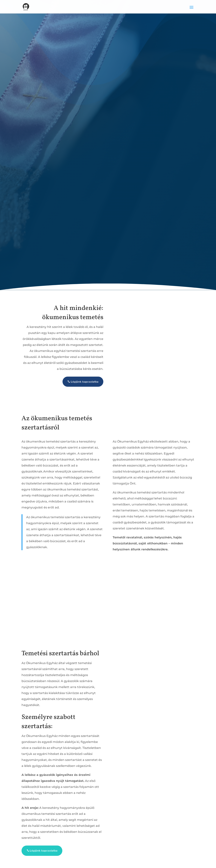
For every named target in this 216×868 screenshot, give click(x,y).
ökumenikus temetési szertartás (72, 489)
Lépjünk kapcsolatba (85, 382)
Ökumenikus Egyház (133, 441)
